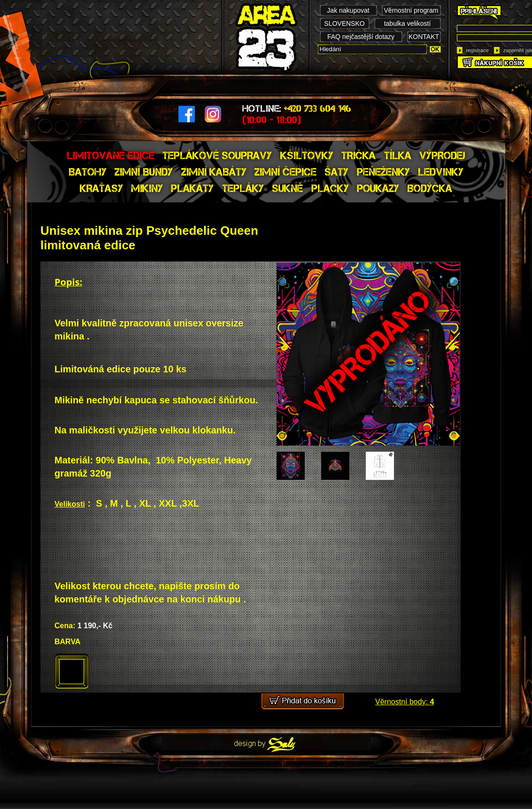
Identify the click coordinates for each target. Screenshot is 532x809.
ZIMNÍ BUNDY (144, 172)
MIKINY (147, 188)
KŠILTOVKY (307, 155)
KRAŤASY (101, 188)
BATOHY (88, 172)
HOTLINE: (297, 114)
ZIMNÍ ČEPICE (285, 172)
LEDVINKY (441, 172)
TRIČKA (359, 155)
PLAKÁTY (192, 188)
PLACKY (330, 188)
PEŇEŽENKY (383, 172)
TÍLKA (398, 155)
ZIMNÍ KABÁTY (214, 172)
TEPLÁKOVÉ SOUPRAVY (217, 155)
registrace (478, 50)
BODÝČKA (430, 188)
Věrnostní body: (405, 702)
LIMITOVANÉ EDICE (111, 155)
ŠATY (336, 172)
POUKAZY (378, 188)
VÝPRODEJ (442, 155)
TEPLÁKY (243, 188)
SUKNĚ (287, 188)
